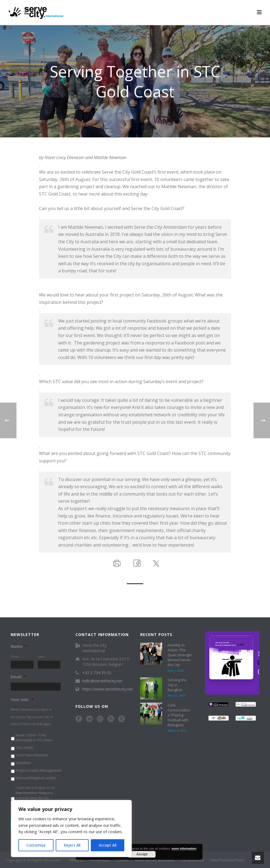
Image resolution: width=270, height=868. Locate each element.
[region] (71, 829)
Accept (142, 854)
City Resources (192, 860)
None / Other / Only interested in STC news (34, 738)
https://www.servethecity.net (108, 689)
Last (41, 656)
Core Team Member (32, 755)
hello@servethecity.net (102, 681)
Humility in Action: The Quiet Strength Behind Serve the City (180, 655)
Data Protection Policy (31, 793)
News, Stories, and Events (155, 860)
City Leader (25, 747)
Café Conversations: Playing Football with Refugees (179, 715)
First (15, 656)
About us (76, 860)
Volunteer (23, 763)
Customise (36, 845)
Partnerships (100, 860)
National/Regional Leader (36, 778)
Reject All (72, 845)
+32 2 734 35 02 (97, 673)
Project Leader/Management (39, 771)
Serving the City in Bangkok (177, 685)
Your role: (22, 700)
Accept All (108, 845)
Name (19, 646)
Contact (122, 860)
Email (18, 677)
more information (184, 849)
